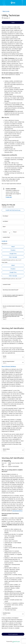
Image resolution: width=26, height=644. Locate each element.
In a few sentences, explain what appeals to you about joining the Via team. (13, 296)
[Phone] (18, 234)
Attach (13, 247)
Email (4, 227)
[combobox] (3, 234)
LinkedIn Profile (7, 284)
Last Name (6, 221)
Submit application (13, 634)
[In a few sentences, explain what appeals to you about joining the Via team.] (13, 301)
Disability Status (7, 613)
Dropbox (13, 250)
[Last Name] (13, 223)
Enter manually (13, 257)
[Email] (13, 228)
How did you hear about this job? (11, 290)
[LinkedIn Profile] (13, 286)
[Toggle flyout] (10, 233)
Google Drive (13, 254)
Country (5, 232)
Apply (13, 22)
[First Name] (13, 218)
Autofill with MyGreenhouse (13, 210)
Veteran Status (6, 449)
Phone (15, 232)
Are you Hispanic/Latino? (9, 361)
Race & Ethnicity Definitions (9, 366)
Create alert (9, 197)
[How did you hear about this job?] (13, 292)
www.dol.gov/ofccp (17, 511)
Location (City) (6, 237)
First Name (6, 216)
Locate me (4, 241)
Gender (5, 356)
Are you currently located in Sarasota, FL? (13, 306)
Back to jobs (5, 11)
